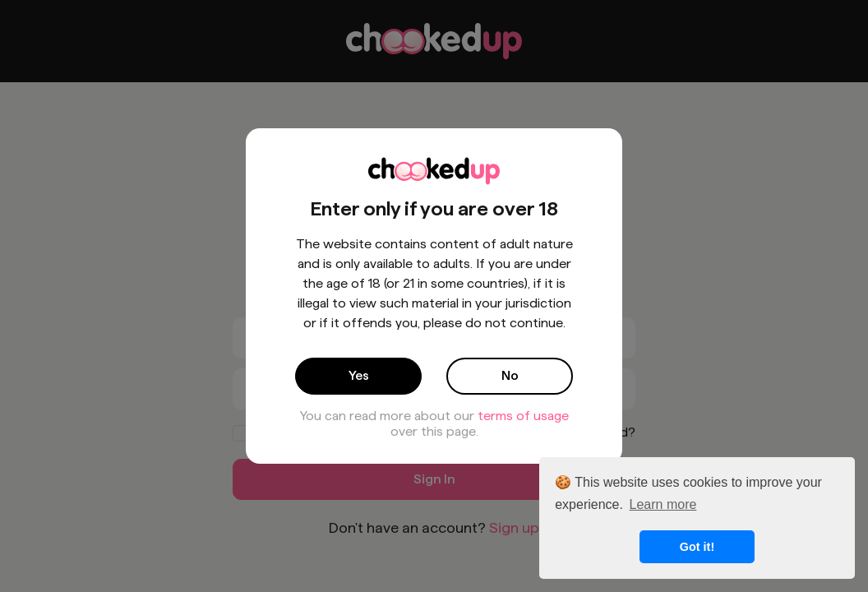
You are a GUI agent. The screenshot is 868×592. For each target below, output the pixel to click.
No (510, 375)
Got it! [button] (697, 547)
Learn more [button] (663, 504)
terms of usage (523, 416)
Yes (359, 375)
